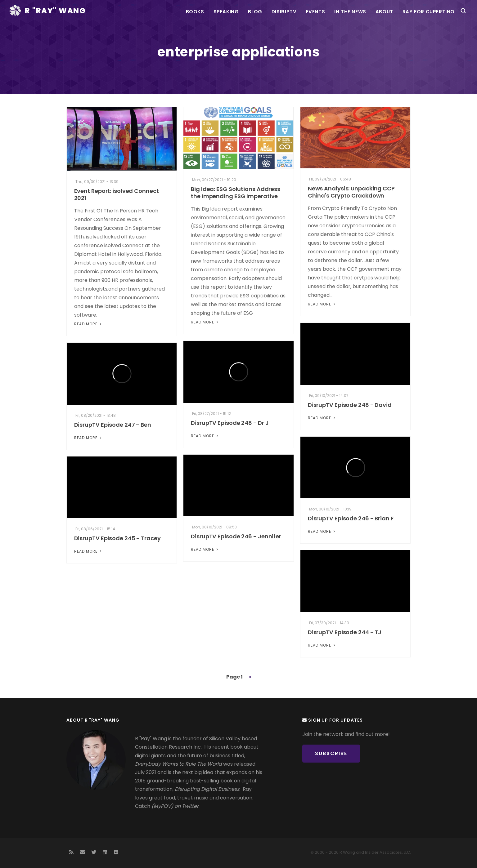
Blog (255, 12)
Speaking (226, 12)
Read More (88, 324)
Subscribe (331, 753)
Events (316, 12)
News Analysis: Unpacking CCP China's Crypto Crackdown (351, 192)
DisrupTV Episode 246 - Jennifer (236, 536)
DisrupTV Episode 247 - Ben (113, 425)
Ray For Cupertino (429, 12)
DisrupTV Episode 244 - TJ (345, 632)
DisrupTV (284, 12)
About (384, 12)
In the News (350, 12)
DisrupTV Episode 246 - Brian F (351, 518)
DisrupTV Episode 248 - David (350, 405)
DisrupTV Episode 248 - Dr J (230, 423)
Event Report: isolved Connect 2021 (117, 194)
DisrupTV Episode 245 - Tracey (117, 538)
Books (195, 12)
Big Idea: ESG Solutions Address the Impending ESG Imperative (236, 193)
